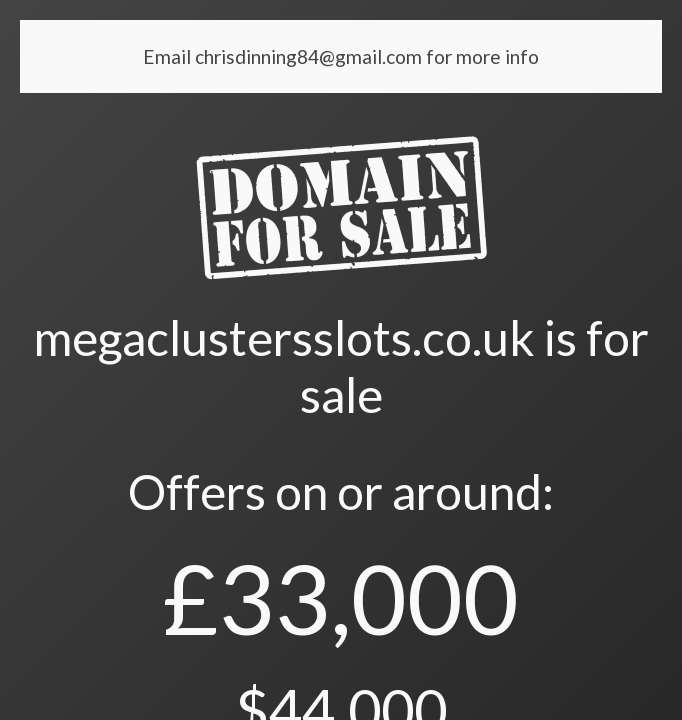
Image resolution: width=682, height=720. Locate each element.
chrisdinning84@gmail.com (310, 56)
